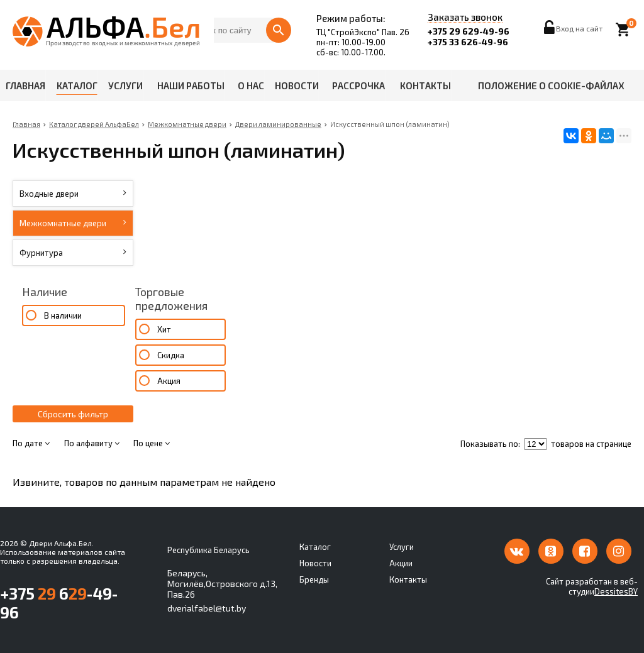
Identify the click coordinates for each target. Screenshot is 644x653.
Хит (164, 329)
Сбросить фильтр (73, 414)
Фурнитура (73, 253)
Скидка (171, 355)
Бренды (314, 579)
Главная (25, 85)
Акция (169, 381)
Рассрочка (358, 85)
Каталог (77, 85)
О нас (251, 85)
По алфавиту (92, 443)
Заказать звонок (465, 18)
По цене (152, 443)
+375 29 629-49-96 (469, 31)
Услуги (125, 85)
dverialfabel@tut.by (207, 608)
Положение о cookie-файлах (551, 85)
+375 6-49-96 (59, 603)
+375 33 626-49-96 (468, 42)
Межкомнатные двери (73, 223)
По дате (31, 443)
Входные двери (73, 194)
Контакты (425, 85)
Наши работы (191, 85)
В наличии (63, 316)
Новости (297, 85)
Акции (401, 563)
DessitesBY (616, 591)
